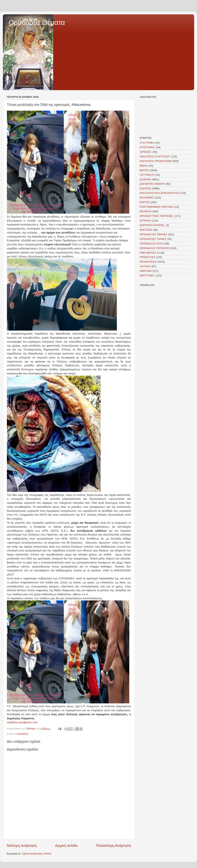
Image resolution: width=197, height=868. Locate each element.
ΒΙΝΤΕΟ (144, 170)
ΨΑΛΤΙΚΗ (145, 266)
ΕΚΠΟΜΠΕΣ (147, 198)
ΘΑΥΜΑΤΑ (146, 211)
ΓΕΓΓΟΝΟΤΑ (147, 175)
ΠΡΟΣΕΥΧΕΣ (147, 257)
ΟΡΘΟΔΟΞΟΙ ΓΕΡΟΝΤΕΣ (155, 248)
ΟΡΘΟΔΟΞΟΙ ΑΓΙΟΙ (151, 244)
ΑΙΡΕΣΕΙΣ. (146, 152)
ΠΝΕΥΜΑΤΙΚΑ (148, 253)
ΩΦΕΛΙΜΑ (146, 271)
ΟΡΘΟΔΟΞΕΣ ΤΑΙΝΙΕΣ (153, 239)
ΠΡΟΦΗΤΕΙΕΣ (148, 262)
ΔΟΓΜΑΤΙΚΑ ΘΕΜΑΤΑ (152, 184)
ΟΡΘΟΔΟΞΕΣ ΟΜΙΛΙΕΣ (153, 234)
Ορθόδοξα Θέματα (37, 22)
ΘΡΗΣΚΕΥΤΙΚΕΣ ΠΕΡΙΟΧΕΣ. (157, 216)
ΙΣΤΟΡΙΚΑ (145, 221)
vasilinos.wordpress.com (22, 722)
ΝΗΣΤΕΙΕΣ (146, 230)
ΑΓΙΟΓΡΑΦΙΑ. (147, 147)
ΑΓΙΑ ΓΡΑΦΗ (147, 143)
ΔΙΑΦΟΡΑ (145, 179)
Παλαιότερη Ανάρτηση (113, 846)
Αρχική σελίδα (66, 846)
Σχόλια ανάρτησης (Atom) (37, 854)
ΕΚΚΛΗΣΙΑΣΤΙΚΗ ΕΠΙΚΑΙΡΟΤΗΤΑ (160, 193)
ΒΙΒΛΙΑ (144, 166)
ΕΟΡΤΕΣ (145, 202)
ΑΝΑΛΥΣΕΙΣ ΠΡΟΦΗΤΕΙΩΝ (156, 161)
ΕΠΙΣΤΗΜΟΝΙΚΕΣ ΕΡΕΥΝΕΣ (157, 207)
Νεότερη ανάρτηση (22, 846)
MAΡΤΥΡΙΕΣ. (147, 276)
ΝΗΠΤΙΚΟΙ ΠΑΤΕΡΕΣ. (152, 225)
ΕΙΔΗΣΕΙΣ (23, 734)
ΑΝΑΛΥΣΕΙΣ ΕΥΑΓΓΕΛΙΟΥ (155, 156)
